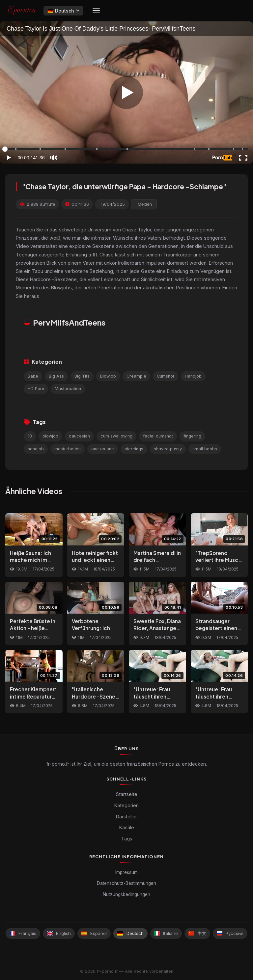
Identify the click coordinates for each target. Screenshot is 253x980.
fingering (192, 436)
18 (30, 436)
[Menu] (96, 11)
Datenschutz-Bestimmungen (126, 883)
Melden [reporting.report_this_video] (145, 204)
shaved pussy (168, 449)
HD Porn (36, 389)
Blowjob (108, 376)
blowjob (50, 436)
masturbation (68, 449)
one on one (103, 449)
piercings (134, 449)
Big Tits (82, 376)
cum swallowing (116, 436)
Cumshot (166, 376)
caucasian (79, 436)
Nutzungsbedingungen (126, 894)
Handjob (193, 376)
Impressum (126, 872)
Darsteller (126, 817)
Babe (33, 376)
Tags (127, 839)
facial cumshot (158, 436)
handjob (36, 449)
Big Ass (56, 376)
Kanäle (127, 827)
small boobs (205, 449)
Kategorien (126, 805)
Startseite (127, 794)
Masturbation (68, 389)
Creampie (136, 376)
